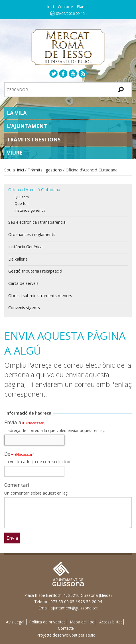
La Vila (17, 113)
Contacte (65, 7)
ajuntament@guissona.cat (74, 608)
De (7, 454)
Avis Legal (15, 622)
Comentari (17, 485)
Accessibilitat (110, 622)
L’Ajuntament (27, 126)
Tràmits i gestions (34, 139)
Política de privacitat (47, 622)
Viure (15, 153)
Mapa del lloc (82, 622)
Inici (51, 7)
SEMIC (90, 635)
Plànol (82, 7)
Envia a (13, 422)
